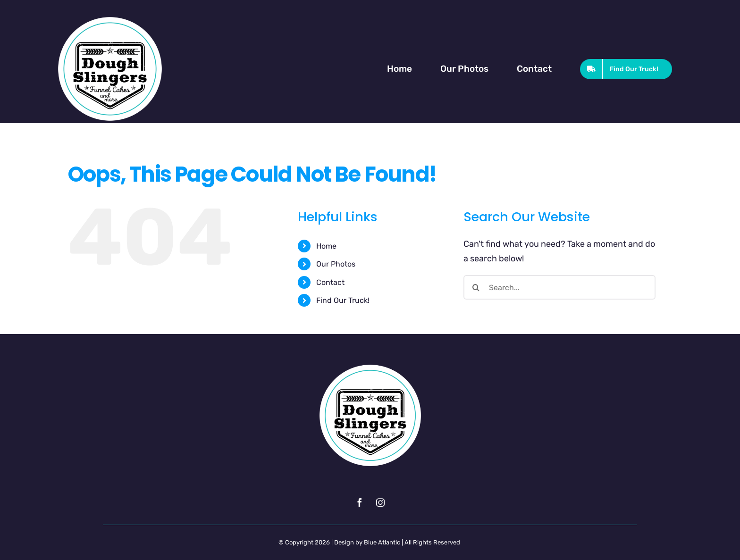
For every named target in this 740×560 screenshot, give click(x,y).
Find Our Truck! (343, 300)
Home (326, 246)
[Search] (476, 287)
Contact (330, 282)
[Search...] (559, 287)
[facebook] (360, 502)
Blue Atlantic (382, 542)
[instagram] (380, 502)
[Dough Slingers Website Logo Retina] (110, 19)
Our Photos (336, 264)
